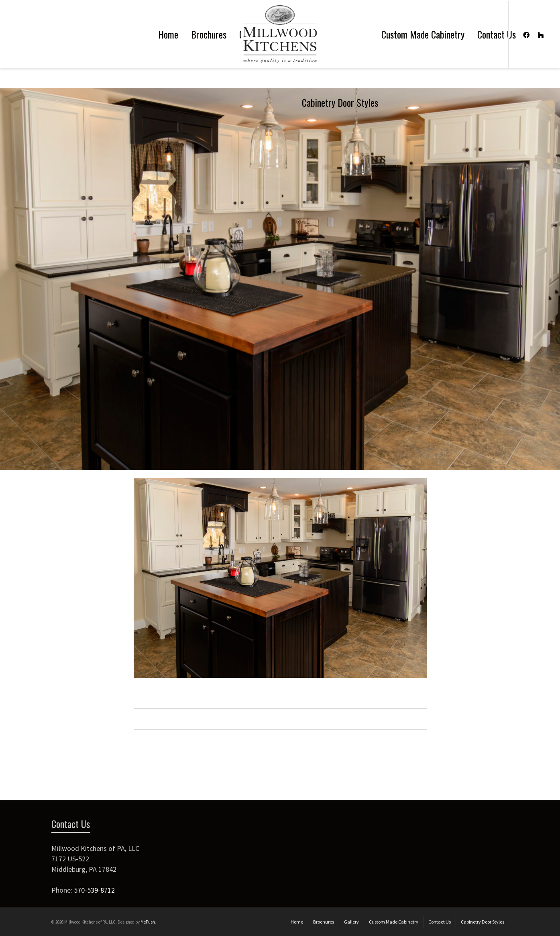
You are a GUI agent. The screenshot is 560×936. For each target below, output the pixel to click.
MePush (148, 922)
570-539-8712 (94, 890)
